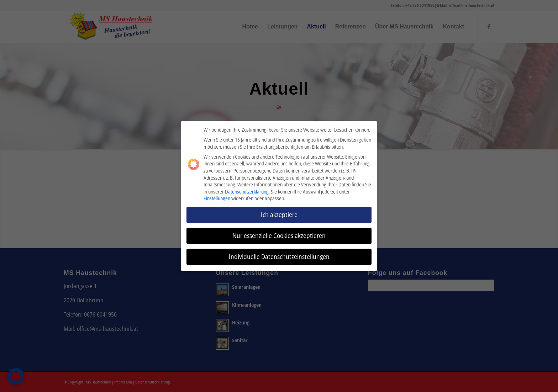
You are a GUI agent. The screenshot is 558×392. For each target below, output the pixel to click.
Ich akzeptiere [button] (279, 213)
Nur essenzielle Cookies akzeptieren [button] (279, 234)
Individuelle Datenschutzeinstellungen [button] (279, 255)
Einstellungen (217, 197)
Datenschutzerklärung (247, 190)
